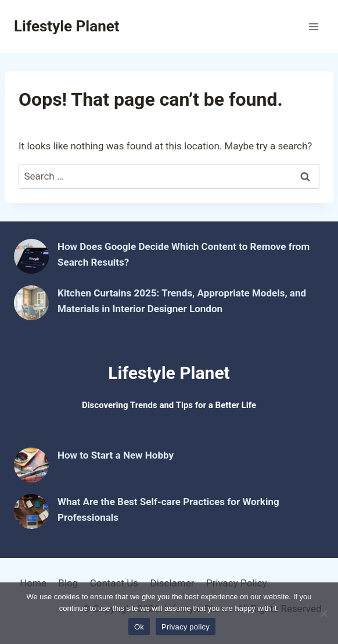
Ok (139, 627)
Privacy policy (186, 627)
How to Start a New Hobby (116, 455)
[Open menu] (313, 26)
